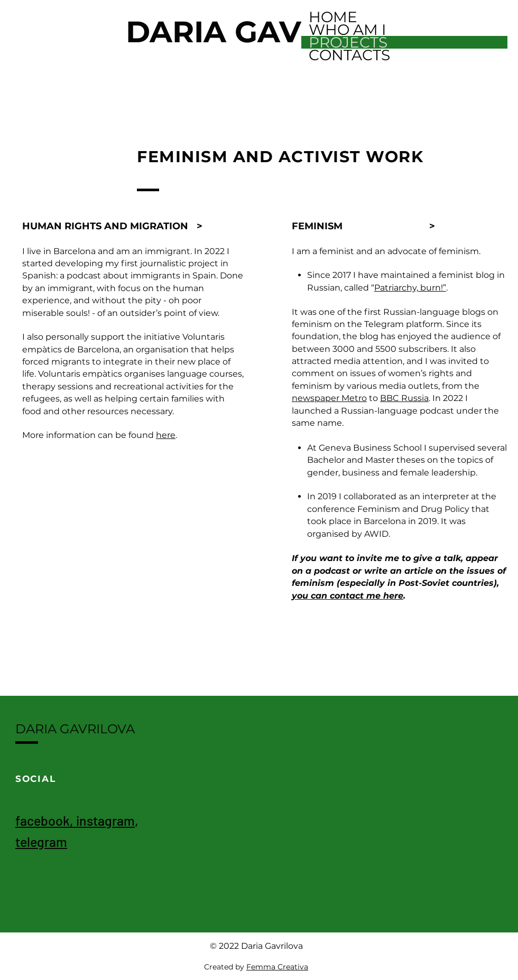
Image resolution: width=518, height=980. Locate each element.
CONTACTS (349, 55)
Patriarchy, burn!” (410, 288)
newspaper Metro (329, 398)
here (166, 435)
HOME (333, 17)
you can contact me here (348, 596)
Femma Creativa (277, 967)
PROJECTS (348, 42)
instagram (105, 820)
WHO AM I (347, 30)
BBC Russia (404, 398)
